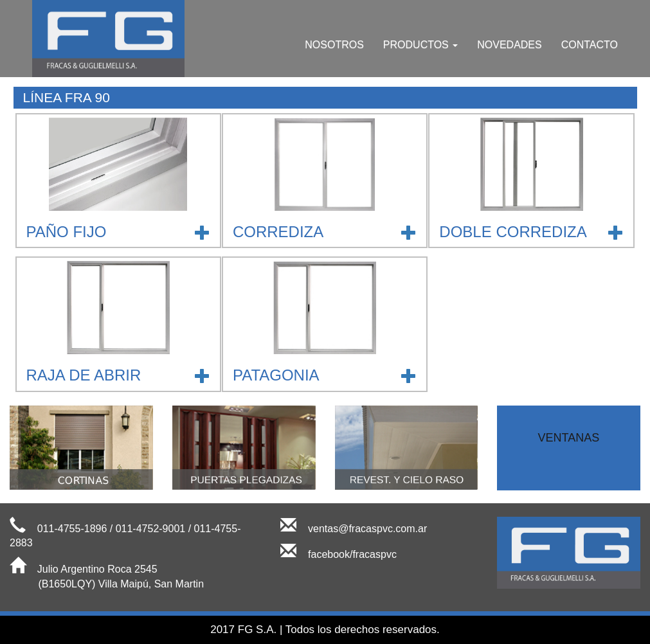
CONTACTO (590, 45)
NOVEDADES (509, 45)
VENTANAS (569, 438)
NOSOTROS (334, 45)
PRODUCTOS (420, 45)
